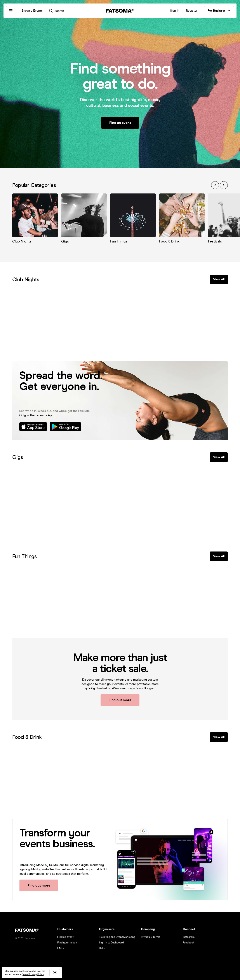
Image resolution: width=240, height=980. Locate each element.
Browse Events (32, 11)
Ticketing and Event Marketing (117, 937)
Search (57, 11)
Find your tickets (67, 943)
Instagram (189, 937)
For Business (219, 11)
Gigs (65, 241)
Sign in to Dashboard (111, 943)
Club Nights (22, 241)
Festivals (215, 241)
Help (102, 948)
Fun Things (119, 241)
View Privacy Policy (33, 974)
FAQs (61, 948)
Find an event (120, 123)
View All (219, 279)
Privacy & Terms (151, 937)
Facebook (189, 943)
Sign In (175, 11)
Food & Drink (169, 241)
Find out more (120, 700)
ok (55, 973)
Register (192, 11)
